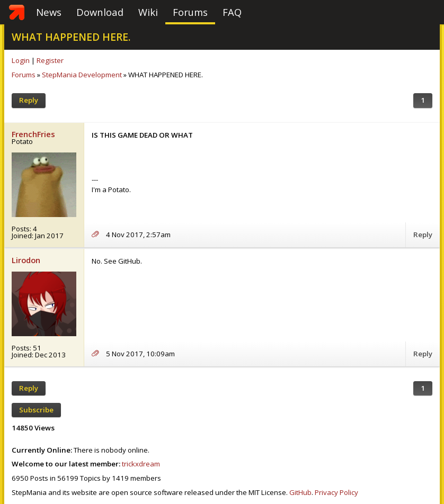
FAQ (232, 12)
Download (100, 12)
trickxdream (141, 464)
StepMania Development (82, 75)
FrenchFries (33, 134)
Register (50, 60)
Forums (190, 12)
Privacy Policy (336, 492)
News (49, 12)
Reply (29, 100)
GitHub (300, 492)
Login (21, 60)
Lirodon (26, 260)
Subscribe (36, 410)
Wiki (148, 12)
